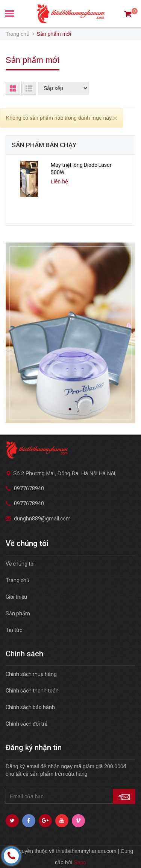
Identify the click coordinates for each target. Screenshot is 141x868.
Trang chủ (17, 580)
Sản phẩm (18, 613)
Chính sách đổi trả (27, 724)
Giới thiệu (16, 597)
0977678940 (29, 488)
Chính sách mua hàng (31, 674)
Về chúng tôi (20, 564)
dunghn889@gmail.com (42, 519)
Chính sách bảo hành (30, 707)
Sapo (80, 862)
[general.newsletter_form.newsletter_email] (70, 796)
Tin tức (14, 630)
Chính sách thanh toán (32, 691)
